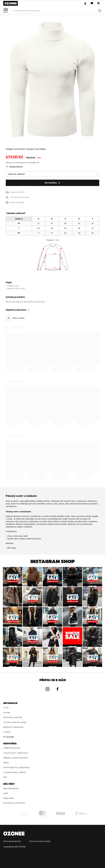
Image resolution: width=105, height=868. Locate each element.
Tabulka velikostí (16, 167)
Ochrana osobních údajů (40, 841)
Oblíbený (92, 3)
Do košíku (51, 183)
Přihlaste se (85, 3)
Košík (98, 3)
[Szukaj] (100, 11)
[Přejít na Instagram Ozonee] (48, 689)
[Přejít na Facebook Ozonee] (57, 689)
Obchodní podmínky (12, 841)
